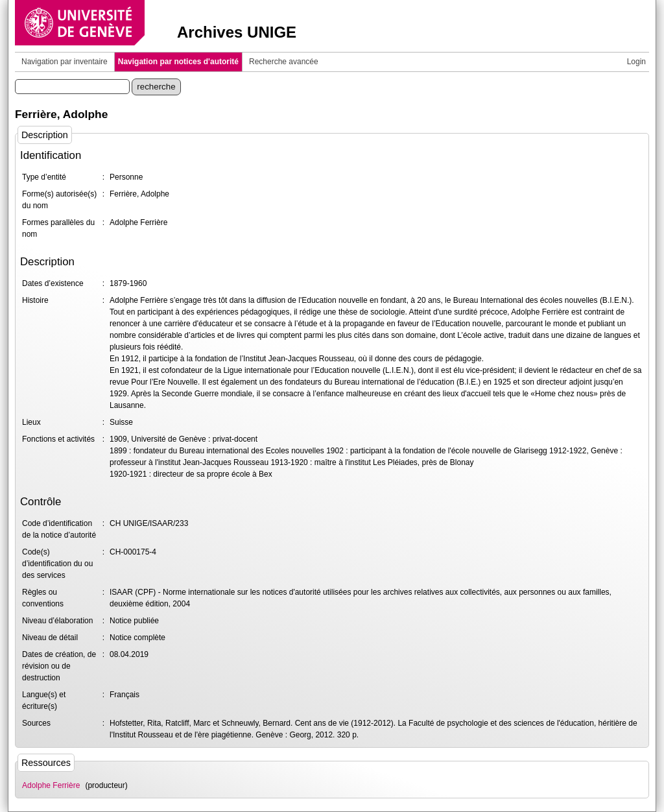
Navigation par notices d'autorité (178, 62)
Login (636, 62)
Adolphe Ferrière (51, 785)
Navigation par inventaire (65, 62)
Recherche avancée (284, 62)
